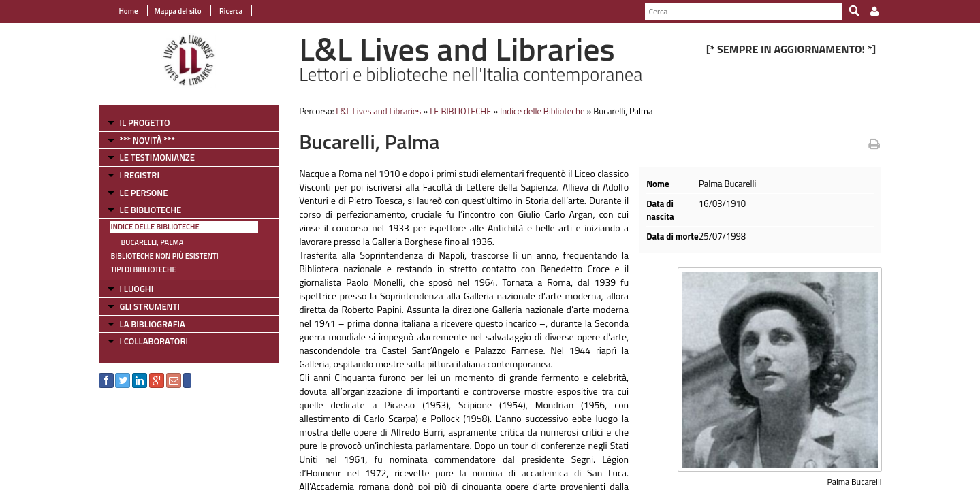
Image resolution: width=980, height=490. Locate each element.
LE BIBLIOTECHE (151, 210)
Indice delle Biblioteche (155, 227)
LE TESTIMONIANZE (157, 157)
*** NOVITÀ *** (147, 140)
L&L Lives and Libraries (378, 111)
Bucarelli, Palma (153, 242)
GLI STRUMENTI (150, 306)
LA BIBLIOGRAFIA (153, 324)
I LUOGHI (137, 289)
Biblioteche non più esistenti (165, 256)
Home (129, 11)
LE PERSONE (144, 193)
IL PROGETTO (145, 122)
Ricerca (231, 11)
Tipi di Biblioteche (144, 269)
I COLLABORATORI (154, 341)
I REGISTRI (140, 175)
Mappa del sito (178, 11)
